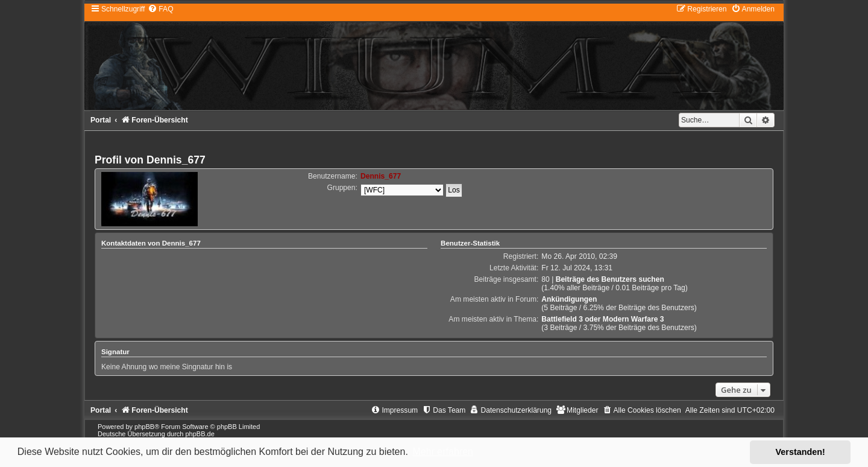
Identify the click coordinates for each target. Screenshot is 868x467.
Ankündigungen (569, 299)
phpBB (144, 427)
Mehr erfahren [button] (443, 452)
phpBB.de (200, 434)
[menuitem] (160, 9)
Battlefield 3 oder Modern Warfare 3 (602, 319)
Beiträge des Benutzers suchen (610, 279)
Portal (101, 120)
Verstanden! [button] (800, 452)
